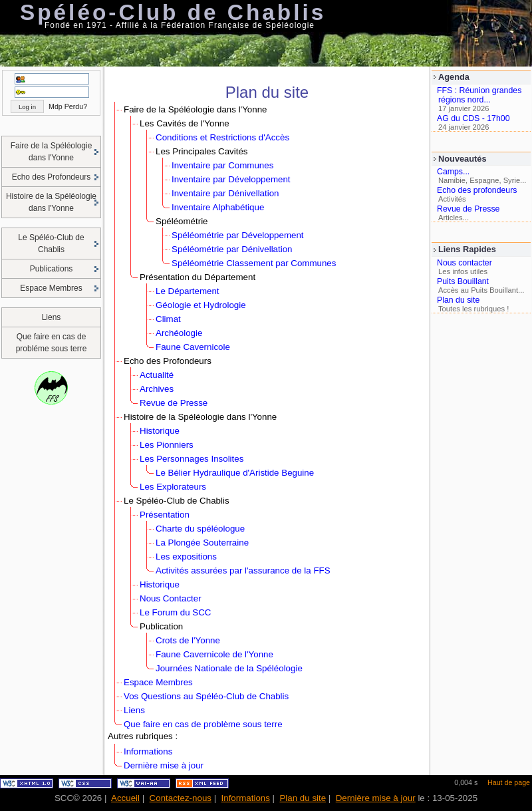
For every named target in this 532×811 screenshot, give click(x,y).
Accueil (125, 798)
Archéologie (179, 333)
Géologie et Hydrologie (201, 305)
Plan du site (458, 300)
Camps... (453, 172)
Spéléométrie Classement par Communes (254, 263)
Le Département (188, 291)
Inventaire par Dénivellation (225, 193)
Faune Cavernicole (193, 347)
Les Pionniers (167, 445)
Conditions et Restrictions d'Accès (222, 137)
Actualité (157, 375)
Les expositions (186, 557)
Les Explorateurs (173, 487)
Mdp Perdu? (68, 106)
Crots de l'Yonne (188, 640)
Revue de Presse (468, 209)
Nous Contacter (171, 598)
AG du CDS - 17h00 (473, 118)
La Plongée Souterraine (202, 543)
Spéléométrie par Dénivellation (232, 249)
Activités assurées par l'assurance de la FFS (243, 570)
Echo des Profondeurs (52, 177)
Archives (157, 389)
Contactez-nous (181, 798)
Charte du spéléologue (200, 529)
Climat (168, 319)
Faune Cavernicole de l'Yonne (214, 654)
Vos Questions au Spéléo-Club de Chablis (206, 696)
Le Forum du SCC (175, 612)
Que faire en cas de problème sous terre (203, 724)
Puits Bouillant (463, 281)
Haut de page (509, 782)
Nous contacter (465, 263)
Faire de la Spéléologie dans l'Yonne (52, 152)
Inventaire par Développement (231, 179)
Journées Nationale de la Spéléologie (229, 668)
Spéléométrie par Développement (238, 235)
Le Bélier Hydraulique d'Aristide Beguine (235, 473)
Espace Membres (51, 288)
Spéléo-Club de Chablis (173, 12)
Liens (52, 317)
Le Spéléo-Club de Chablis (51, 243)
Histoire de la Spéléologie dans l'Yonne (51, 202)
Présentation (165, 515)
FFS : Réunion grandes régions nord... (479, 95)
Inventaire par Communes (222, 165)
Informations (148, 751)
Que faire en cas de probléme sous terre (52, 343)
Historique (160, 431)
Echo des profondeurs (477, 190)
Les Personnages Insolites (192, 459)
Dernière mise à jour (164, 765)
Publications (52, 269)
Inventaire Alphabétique (218, 207)
